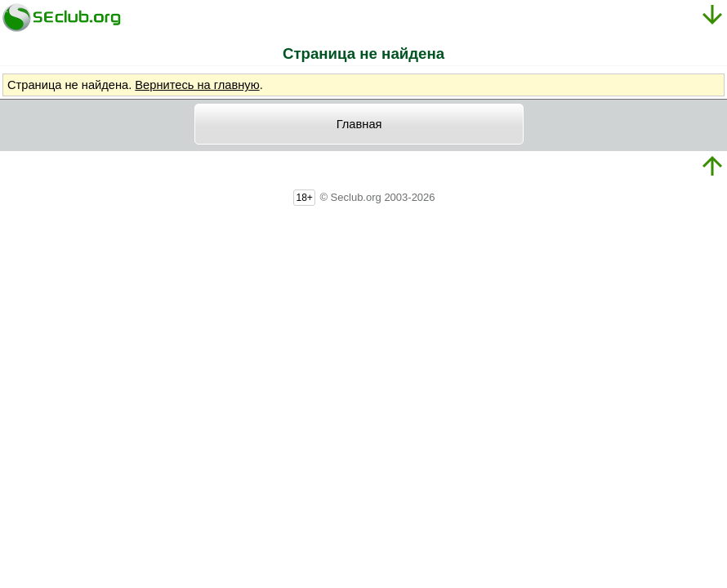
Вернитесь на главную (197, 85)
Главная (359, 124)
